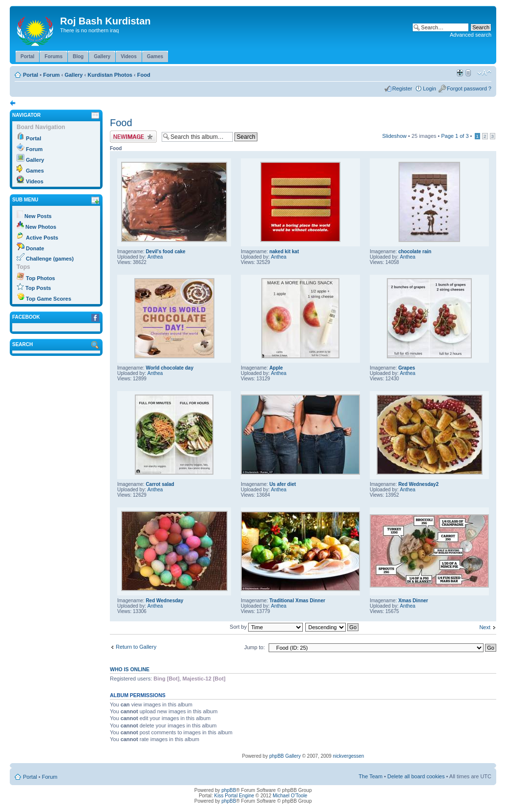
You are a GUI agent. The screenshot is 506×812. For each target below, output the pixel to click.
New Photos (41, 227)
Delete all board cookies (416, 776)
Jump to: (254, 647)
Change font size (484, 73)
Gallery (74, 75)
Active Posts (42, 238)
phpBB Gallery (285, 756)
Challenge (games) (50, 259)
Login (430, 88)
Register (402, 88)
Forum (51, 75)
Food (144, 75)
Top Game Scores (49, 299)
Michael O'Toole (290, 796)
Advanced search (471, 35)
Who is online (130, 669)
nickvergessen (348, 756)
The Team (370, 776)
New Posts (38, 216)
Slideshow (394, 136)
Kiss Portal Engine (234, 796)
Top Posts (38, 288)
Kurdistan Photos (110, 75)
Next (485, 627)
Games (35, 171)
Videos (35, 181)
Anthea (155, 257)
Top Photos (41, 278)
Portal (31, 75)
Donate (35, 248)
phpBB (229, 790)
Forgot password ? (469, 88)
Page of (455, 136)
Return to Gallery (136, 647)
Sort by (266, 627)
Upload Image (133, 137)
